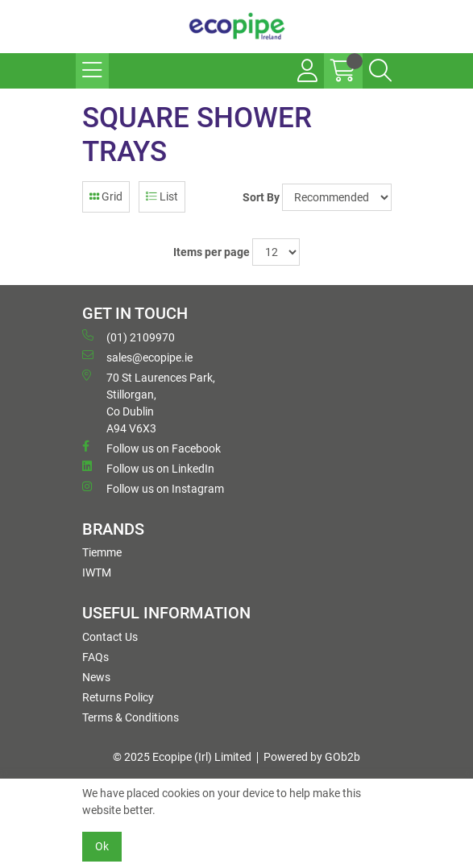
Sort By (261, 197)
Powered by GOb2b (312, 757)
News (96, 677)
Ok (102, 846)
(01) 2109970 (129, 337)
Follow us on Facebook (151, 448)
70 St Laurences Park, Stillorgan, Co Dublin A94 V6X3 (149, 402)
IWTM (97, 572)
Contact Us (110, 637)
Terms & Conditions (131, 717)
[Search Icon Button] (380, 71)
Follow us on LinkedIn (148, 468)
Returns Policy (118, 697)
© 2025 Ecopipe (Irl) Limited (182, 757)
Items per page (212, 252)
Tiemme (102, 552)
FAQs (95, 657)
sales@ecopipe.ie (137, 357)
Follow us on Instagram (153, 488)
